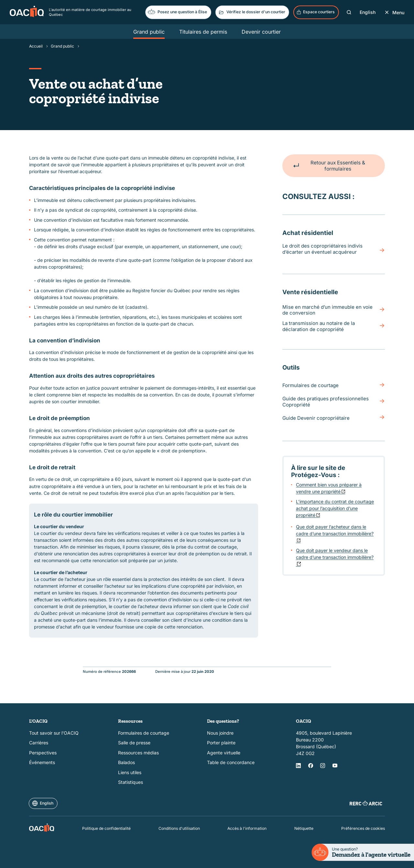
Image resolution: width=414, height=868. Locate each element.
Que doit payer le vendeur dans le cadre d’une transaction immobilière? (335, 553)
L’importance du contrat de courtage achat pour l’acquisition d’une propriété (335, 508)
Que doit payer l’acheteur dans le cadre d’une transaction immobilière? (335, 530)
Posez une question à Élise (177, 11)
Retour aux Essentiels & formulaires (329, 166)
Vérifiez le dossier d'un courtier (252, 12)
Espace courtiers (316, 12)
